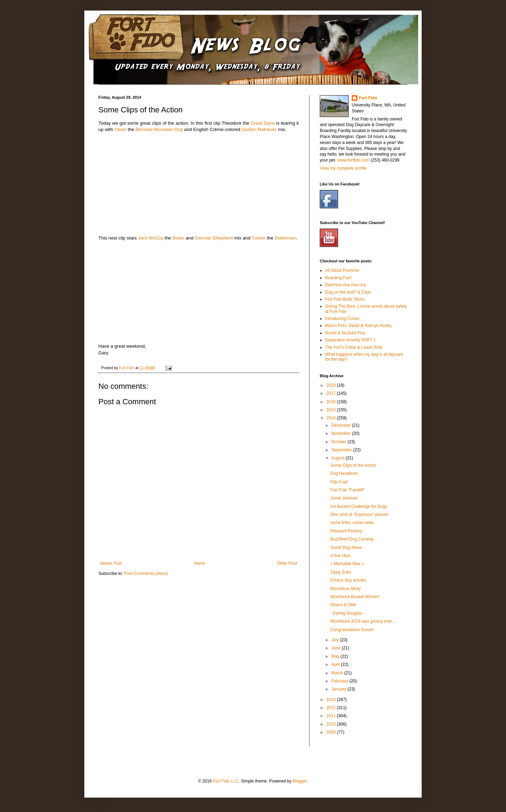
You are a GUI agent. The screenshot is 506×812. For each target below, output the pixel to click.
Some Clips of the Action (353, 465)
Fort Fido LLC (226, 781)
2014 (332, 418)
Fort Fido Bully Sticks (345, 299)
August (339, 458)
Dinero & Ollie (343, 605)
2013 (332, 700)
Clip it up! (339, 482)
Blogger (300, 781)
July (336, 640)
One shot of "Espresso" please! (359, 515)
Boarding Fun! (338, 278)
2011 (332, 716)
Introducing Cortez (342, 319)
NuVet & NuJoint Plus (345, 333)
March (338, 673)
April (336, 664)
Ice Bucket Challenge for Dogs (359, 506)
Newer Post (111, 563)
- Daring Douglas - (347, 613)
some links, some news (352, 523)
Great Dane (262, 123)
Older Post (287, 563)
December (342, 425)
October (339, 442)
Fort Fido (368, 98)
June (336, 648)
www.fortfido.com (353, 160)
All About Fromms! (342, 270)
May (336, 656)
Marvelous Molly (346, 589)
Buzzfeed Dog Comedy (352, 539)
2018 (332, 385)
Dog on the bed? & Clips (348, 292)
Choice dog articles (348, 580)
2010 (332, 724)
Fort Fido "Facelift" (348, 490)
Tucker (259, 238)
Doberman (285, 238)
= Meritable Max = (347, 564)
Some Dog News (346, 548)
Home (200, 563)
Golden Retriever (259, 129)
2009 (332, 732)
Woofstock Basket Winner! (355, 597)
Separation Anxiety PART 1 (350, 340)
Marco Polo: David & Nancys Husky (358, 326)
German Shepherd (214, 238)
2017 (332, 393)
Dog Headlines (344, 473)
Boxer (178, 238)
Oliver (120, 129)
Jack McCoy (151, 238)
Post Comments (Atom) (146, 574)
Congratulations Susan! (352, 630)
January (339, 689)
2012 (332, 708)
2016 (332, 402)
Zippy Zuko (341, 572)
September (342, 450)
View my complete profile (343, 168)
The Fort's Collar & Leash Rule (354, 347)
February (340, 681)
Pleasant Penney (346, 531)
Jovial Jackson (344, 498)
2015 (332, 410)
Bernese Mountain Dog (159, 129)
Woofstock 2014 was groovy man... (363, 621)
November (342, 433)
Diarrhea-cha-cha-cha (345, 285)
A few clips (340, 556)
